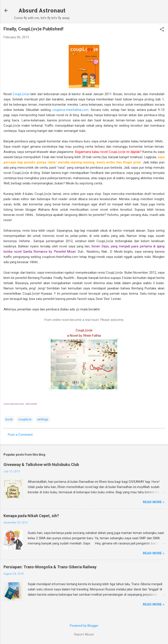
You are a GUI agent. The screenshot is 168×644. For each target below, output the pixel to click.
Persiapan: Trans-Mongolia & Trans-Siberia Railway (50, 567)
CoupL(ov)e (21, 94)
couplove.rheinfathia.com (70, 110)
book (9, 419)
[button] (162, 30)
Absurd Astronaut (42, 10)
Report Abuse (84, 634)
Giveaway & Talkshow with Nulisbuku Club (41, 465)
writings (43, 419)
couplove (25, 419)
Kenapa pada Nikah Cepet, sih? (31, 516)
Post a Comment (20, 435)
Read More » (154, 502)
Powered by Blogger (84, 626)
